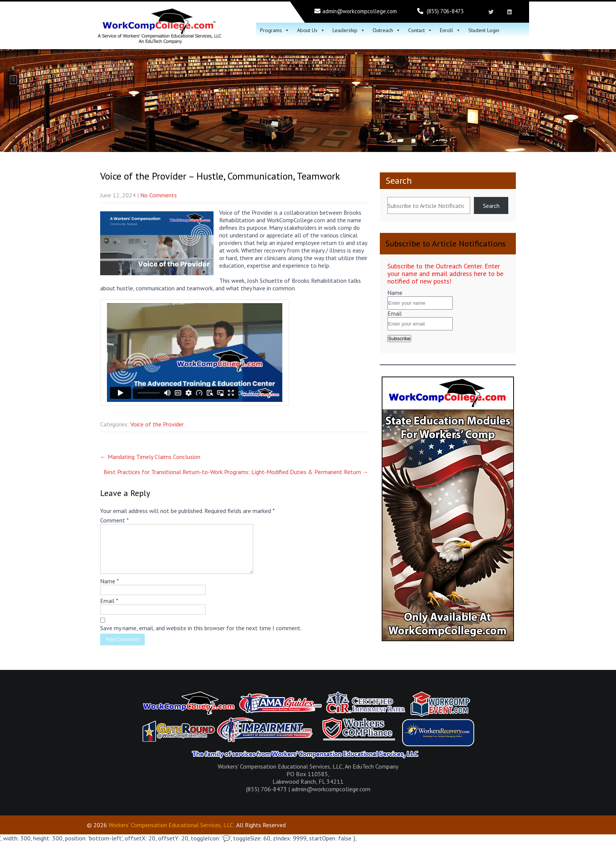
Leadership (349, 30)
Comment (115, 520)
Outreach (387, 30)
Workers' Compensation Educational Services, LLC (171, 834)
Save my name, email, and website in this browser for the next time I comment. (201, 637)
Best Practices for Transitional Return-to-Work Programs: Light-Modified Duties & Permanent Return (236, 472)
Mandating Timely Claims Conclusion (150, 457)
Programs (275, 30)
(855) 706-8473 (445, 11)
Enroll (450, 30)
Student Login (484, 30)
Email (109, 610)
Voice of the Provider (157, 424)
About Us (311, 30)
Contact (420, 30)
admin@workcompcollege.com (360, 11)
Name (110, 590)
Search (399, 181)
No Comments (159, 195)
